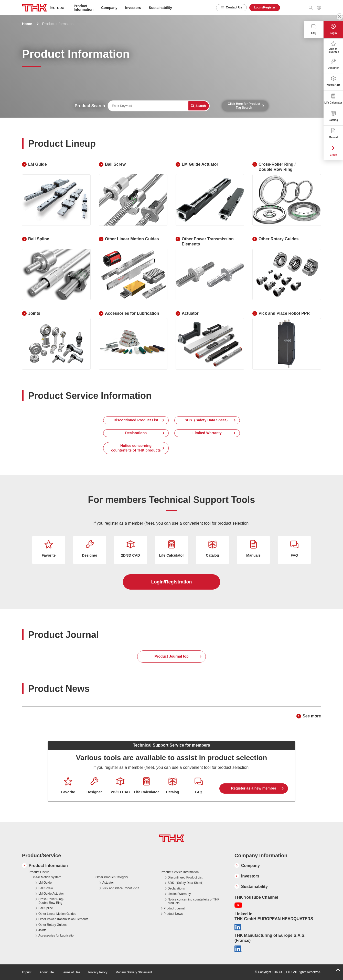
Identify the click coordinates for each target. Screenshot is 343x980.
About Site (47, 972)
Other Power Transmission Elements (63, 919)
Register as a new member (254, 788)
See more (312, 716)
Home (27, 24)
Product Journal (174, 908)
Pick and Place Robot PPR (121, 888)
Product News (173, 914)
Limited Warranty (207, 433)
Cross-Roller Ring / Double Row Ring (51, 901)
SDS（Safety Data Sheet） (207, 420)
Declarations (136, 433)
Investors (133, 8)
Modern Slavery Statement (134, 972)
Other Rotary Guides (52, 925)
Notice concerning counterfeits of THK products (136, 448)
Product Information (48, 866)
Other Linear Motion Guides (57, 914)
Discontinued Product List (136, 420)
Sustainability (160, 8)
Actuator (108, 883)
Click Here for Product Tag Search (244, 106)
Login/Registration (172, 582)
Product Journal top (172, 656)
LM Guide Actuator (51, 894)
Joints (42, 930)
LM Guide (45, 883)
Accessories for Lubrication (57, 936)
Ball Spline (46, 908)
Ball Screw (46, 888)
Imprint (27, 972)
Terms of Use (71, 972)
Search (201, 106)
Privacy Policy (98, 972)
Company (250, 866)
